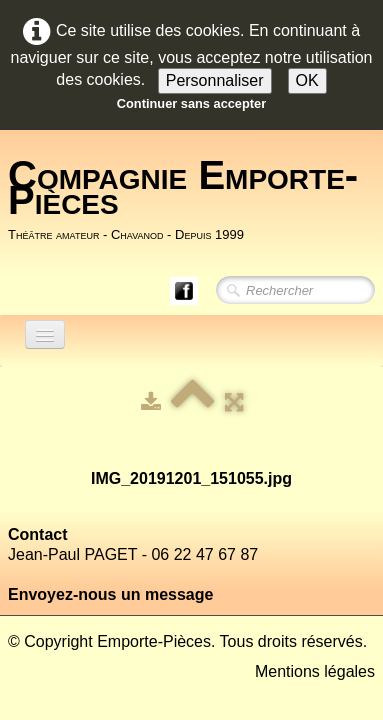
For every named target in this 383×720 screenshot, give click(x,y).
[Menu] (45, 334)
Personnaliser (215, 80)
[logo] (195, 199)
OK (307, 80)
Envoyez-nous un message (110, 594)
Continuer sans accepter (191, 103)
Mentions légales (315, 671)
